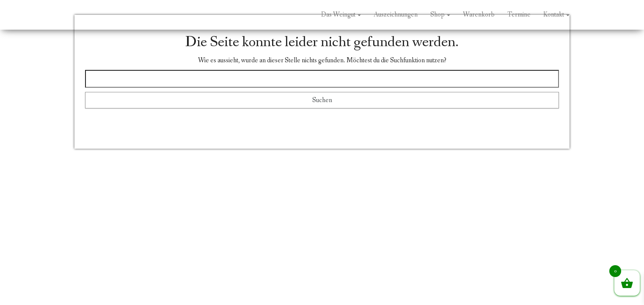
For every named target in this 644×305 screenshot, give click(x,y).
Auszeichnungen (396, 15)
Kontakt (556, 15)
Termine (519, 15)
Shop (440, 15)
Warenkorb (479, 15)
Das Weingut (341, 15)
